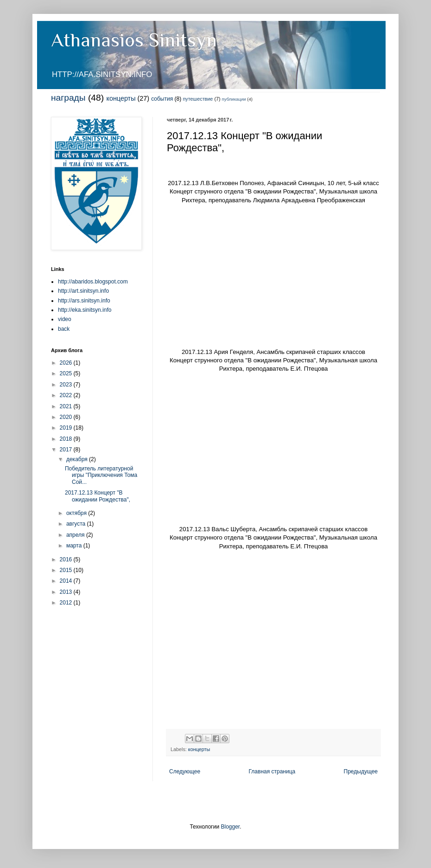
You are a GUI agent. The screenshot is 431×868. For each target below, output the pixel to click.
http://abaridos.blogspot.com (93, 282)
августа (77, 524)
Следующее (185, 772)
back (64, 329)
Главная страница (272, 772)
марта (75, 546)
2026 (67, 363)
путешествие (198, 99)
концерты (121, 98)
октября (77, 513)
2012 (67, 603)
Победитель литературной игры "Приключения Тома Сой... (101, 475)
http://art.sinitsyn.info (83, 291)
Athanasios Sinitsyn (134, 40)
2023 (67, 385)
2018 (67, 439)
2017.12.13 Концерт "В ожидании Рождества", (98, 496)
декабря (78, 459)
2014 (67, 581)
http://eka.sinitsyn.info (85, 310)
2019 (67, 428)
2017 (67, 450)
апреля (76, 535)
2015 (67, 570)
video (65, 319)
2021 (67, 406)
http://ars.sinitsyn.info (84, 301)
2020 (67, 417)
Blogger (230, 827)
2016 (67, 559)
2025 (67, 373)
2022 (67, 395)
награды (68, 98)
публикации (234, 99)
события (162, 99)
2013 (67, 592)
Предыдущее (361, 772)
